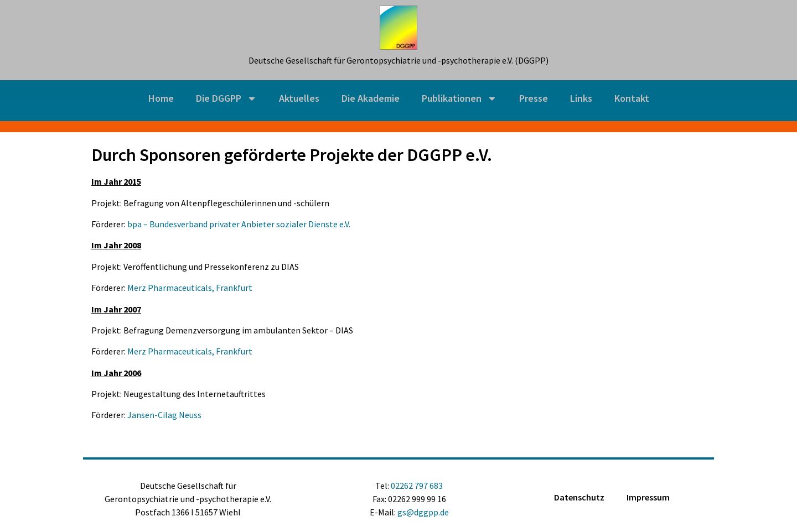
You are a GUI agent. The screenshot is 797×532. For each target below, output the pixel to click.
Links (581, 98)
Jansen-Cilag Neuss (164, 415)
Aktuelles (299, 98)
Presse (534, 98)
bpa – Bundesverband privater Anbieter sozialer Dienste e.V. (239, 224)
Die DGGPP (226, 98)
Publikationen (459, 98)
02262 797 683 (417, 486)
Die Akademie (371, 98)
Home (161, 98)
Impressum (648, 497)
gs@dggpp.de (423, 512)
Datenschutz (579, 497)
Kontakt (632, 98)
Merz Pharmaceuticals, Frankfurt (190, 288)
